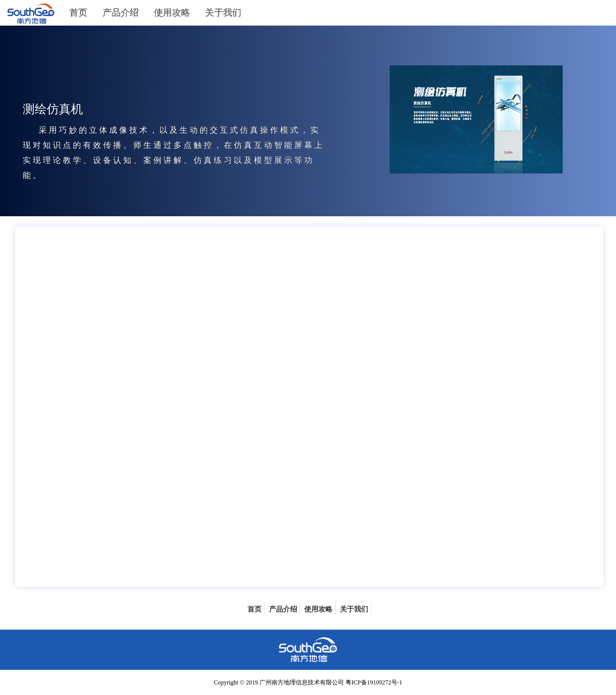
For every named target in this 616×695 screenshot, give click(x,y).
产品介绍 (121, 13)
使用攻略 (172, 13)
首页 (78, 13)
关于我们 (223, 13)
